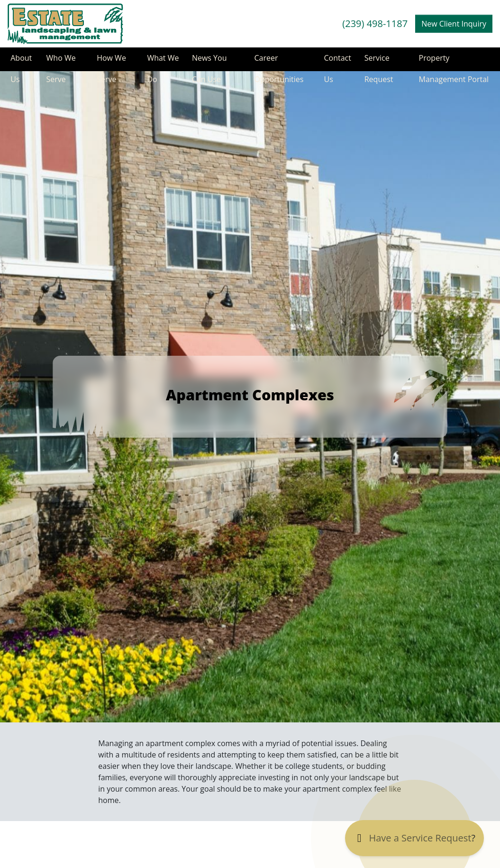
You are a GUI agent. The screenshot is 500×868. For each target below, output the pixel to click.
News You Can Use (208, 62)
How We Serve (109, 62)
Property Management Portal (453, 62)
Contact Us (334, 62)
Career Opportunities (277, 62)
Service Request (378, 62)
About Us (18, 62)
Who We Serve (59, 62)
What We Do (157, 62)
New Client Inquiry (454, 24)
